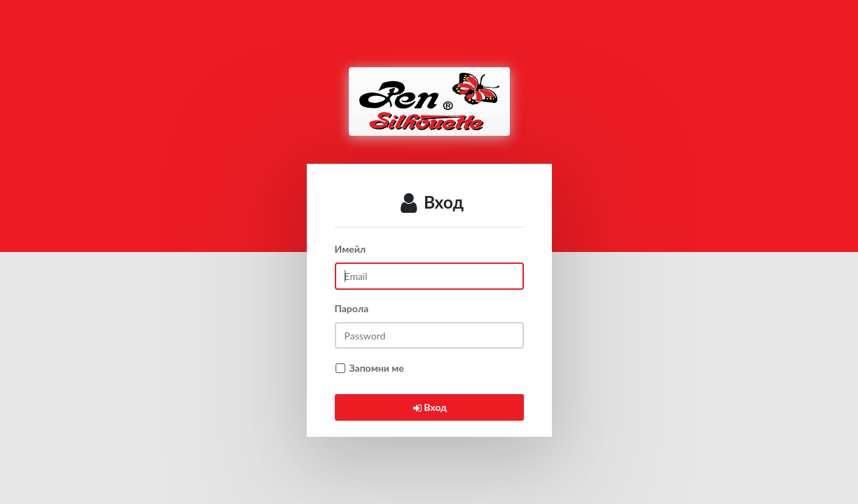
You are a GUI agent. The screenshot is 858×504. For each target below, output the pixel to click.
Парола (352, 308)
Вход (429, 407)
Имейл (351, 249)
